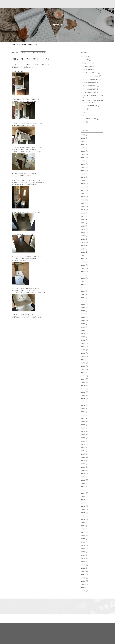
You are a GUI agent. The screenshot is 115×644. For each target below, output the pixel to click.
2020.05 (84, 356)
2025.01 (84, 174)
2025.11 (84, 145)
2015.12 (85, 526)
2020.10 (84, 340)
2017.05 (84, 470)
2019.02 (84, 405)
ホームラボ (86, 57)
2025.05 (84, 164)
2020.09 (84, 343)
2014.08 (85, 578)
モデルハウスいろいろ (88, 70)
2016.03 (85, 516)
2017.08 (84, 461)
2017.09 (84, 457)
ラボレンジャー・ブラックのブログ (91, 79)
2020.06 (84, 353)
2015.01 (85, 562)
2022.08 (84, 268)
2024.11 (84, 180)
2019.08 (84, 386)
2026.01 (84, 138)
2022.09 (84, 265)
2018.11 (84, 415)
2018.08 (84, 425)
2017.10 (84, 454)
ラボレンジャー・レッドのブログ (91, 73)
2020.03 (84, 363)
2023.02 (84, 249)
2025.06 (84, 161)
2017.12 (84, 448)
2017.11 (84, 451)
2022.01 (84, 291)
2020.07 (84, 350)
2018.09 (84, 422)
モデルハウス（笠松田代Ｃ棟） (90, 92)
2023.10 (84, 223)
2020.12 (84, 334)
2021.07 (84, 311)
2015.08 (84, 539)
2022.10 (84, 262)
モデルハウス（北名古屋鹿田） (90, 83)
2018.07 (84, 428)
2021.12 (84, 294)
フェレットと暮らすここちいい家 (91, 106)
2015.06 (84, 545)
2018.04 (84, 438)
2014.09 (84, 575)
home (14, 44)
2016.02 (85, 519)
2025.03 (84, 167)
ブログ (18, 44)
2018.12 (84, 412)
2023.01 (84, 252)
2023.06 (84, 236)
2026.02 (84, 135)
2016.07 (84, 503)
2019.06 (85, 392)
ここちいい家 (86, 60)
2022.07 (84, 272)
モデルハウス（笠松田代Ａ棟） (90, 86)
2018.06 (84, 431)
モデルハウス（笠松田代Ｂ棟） (90, 89)
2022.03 (84, 285)
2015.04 (84, 552)
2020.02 (84, 366)
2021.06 (84, 314)
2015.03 (84, 555)
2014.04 (84, 591)
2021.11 (84, 298)
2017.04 (84, 474)
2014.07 (85, 581)
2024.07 (84, 193)
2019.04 (84, 399)
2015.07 (84, 542)
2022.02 (84, 288)
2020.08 (84, 347)
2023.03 (84, 246)
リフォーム (85, 109)
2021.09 (84, 304)
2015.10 (85, 532)
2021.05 (84, 317)
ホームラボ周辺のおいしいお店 (90, 119)
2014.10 (84, 571)
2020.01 (84, 369)
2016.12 (84, 487)
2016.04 (85, 513)
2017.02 (85, 480)
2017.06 (84, 467)
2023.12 (84, 216)
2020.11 (84, 337)
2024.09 (84, 187)
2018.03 (84, 441)
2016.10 (85, 493)
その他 (84, 116)
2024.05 (84, 200)
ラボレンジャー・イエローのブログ (91, 76)
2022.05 (84, 278)
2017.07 (84, 464)
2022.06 (84, 275)
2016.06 (85, 506)
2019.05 (84, 395)
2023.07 (84, 233)
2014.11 (84, 568)
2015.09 (84, 536)
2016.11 (84, 490)
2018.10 (84, 418)
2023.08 (84, 229)
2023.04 (84, 242)
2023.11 (84, 220)
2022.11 (84, 259)
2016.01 (84, 522)
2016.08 (84, 500)
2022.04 (84, 281)
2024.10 (84, 184)
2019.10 (85, 379)
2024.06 (84, 197)
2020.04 (85, 360)
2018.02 (84, 444)
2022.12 (84, 255)
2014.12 (85, 565)
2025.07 (84, 158)
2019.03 (84, 402)
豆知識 (84, 112)
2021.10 (84, 301)
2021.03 (84, 324)
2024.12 (84, 177)
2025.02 (84, 171)
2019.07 (85, 389)
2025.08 (84, 154)
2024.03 (84, 207)
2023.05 (84, 239)
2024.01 (84, 213)
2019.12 (84, 373)
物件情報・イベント (87, 63)
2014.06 (85, 584)
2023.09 (84, 226)
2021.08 (84, 307)
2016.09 (85, 496)
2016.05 (85, 509)
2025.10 (84, 148)
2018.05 (84, 435)
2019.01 (84, 408)
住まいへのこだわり (88, 66)
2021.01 (84, 330)
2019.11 (85, 376)
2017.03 (84, 477)
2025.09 (84, 151)
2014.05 (85, 588)
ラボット (85, 122)
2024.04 (85, 203)
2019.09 (84, 382)
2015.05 (84, 549)
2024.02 (84, 210)
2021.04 (84, 321)
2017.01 (84, 483)
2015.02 (84, 558)
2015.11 (84, 529)
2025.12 (84, 141)
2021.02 (84, 327)
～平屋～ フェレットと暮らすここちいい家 (33, 53)
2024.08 (84, 190)
